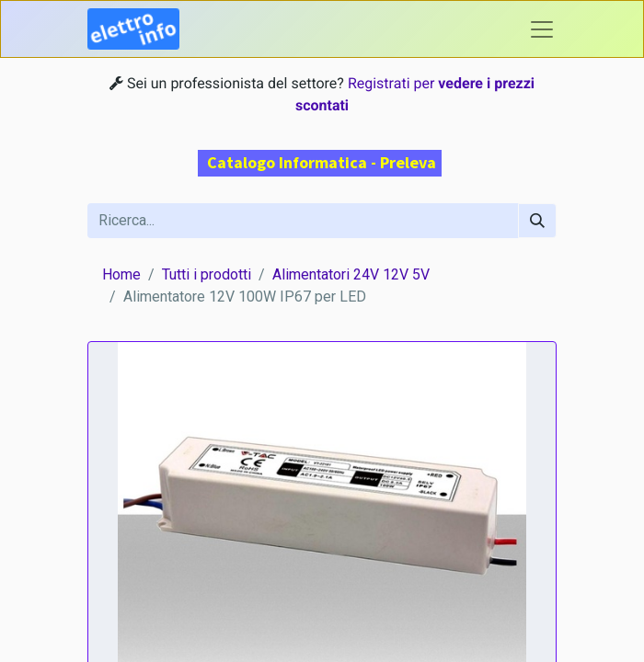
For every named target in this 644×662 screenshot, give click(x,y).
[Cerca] (537, 221)
